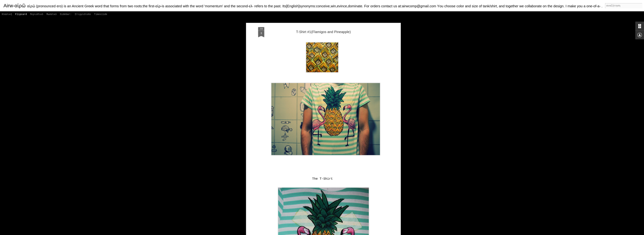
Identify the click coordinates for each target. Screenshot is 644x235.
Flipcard (21, 14)
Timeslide (101, 14)
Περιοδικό (37, 14)
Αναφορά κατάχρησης (347, 233)
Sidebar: (66, 14)
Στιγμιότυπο (83, 14)
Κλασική (7, 14)
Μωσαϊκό (52, 14)
